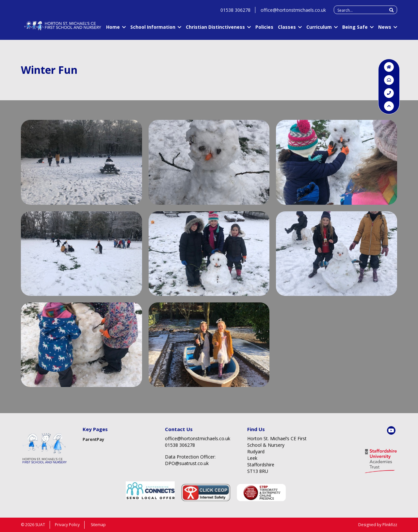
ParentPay (93, 439)
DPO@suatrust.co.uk (187, 463)
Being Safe (355, 30)
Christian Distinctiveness (215, 30)
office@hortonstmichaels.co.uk (293, 13)
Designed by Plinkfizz (378, 525)
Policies (264, 30)
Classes (287, 30)
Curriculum (319, 30)
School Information (153, 30)
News (385, 30)
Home (113, 30)
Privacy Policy (67, 525)
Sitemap (98, 525)
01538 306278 (235, 13)
